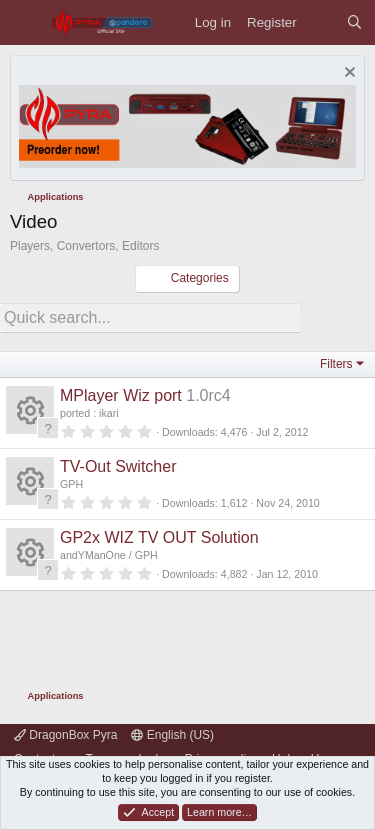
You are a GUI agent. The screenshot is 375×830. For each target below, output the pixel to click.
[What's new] (321, 22)
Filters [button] (336, 364)
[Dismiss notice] (347, 74)
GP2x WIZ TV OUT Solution (159, 537)
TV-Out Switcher (118, 466)
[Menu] (25, 22)
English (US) (172, 735)
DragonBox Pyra (65, 735)
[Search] (354, 22)
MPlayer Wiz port (121, 395)
